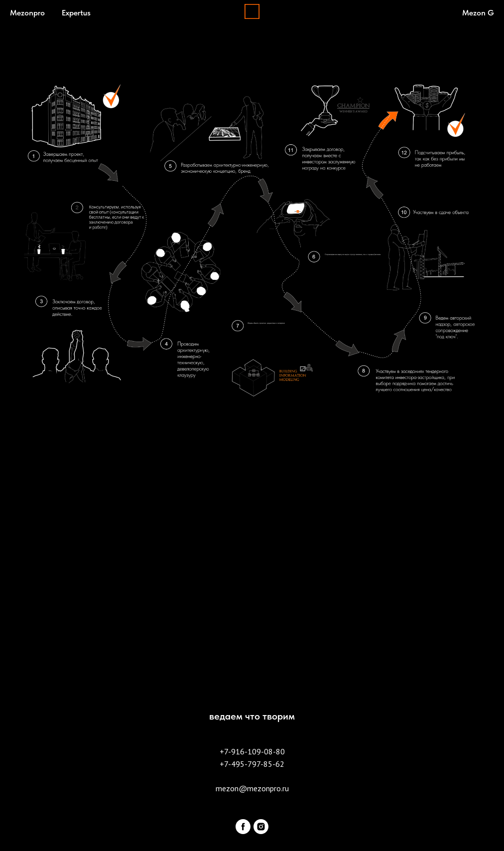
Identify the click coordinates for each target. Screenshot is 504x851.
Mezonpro (27, 13)
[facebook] (243, 827)
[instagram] (261, 827)
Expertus (76, 13)
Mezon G (478, 13)
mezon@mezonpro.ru (252, 788)
